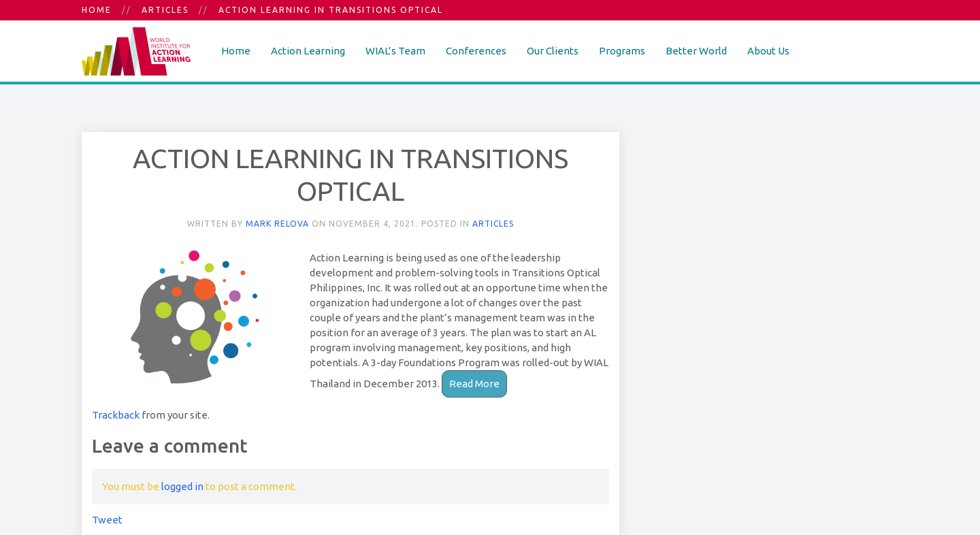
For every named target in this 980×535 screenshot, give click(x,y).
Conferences (476, 51)
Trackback (116, 415)
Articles (165, 10)
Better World (696, 51)
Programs (622, 51)
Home (97, 10)
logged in (182, 486)
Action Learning (308, 51)
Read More (474, 384)
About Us (768, 51)
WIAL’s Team (395, 51)
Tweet (107, 520)
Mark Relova (277, 224)
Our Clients (553, 51)
